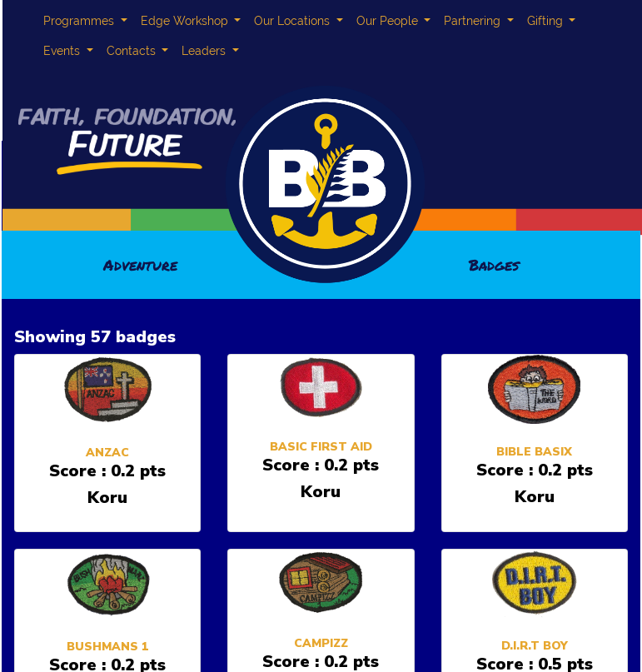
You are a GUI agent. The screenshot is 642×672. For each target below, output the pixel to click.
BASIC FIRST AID (321, 447)
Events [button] (63, 51)
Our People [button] (389, 21)
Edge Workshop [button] (186, 21)
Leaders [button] (205, 51)
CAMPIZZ (321, 643)
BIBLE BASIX (534, 452)
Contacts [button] (133, 51)
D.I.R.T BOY (535, 646)
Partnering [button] (474, 21)
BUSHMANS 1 (107, 647)
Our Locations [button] (294, 21)
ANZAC (107, 453)
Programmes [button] (80, 21)
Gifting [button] (547, 21)
